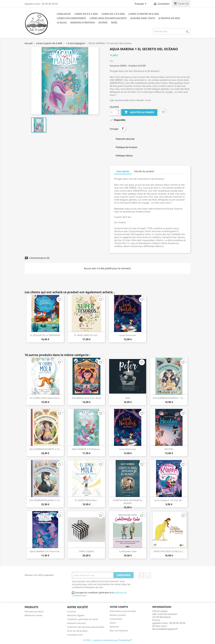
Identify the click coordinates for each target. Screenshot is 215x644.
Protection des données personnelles (86, 627)
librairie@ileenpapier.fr (165, 629)
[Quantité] (113, 112)
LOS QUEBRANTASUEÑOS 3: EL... (45, 449)
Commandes (116, 619)
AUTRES (103, 23)
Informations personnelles (123, 611)
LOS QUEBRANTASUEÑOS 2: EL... (45, 500)
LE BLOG (62, 23)
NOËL (114, 23)
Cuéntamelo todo (128, 551)
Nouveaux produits (34, 611)
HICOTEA (169, 449)
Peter (128, 398)
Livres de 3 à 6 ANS (113, 14)
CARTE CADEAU (86, 551)
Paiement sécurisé (76, 623)
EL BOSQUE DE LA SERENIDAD (45, 335)
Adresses (114, 627)
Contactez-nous (75, 635)
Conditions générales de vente (82, 619)
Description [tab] (123, 171)
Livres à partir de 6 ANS (144, 14)
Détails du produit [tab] (144, 171)
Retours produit (118, 615)
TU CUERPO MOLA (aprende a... (45, 398)
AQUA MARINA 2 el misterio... (86, 449)
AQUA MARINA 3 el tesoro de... (45, 551)
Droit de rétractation (77, 631)
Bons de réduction (119, 631)
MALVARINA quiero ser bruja (87, 398)
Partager (123, 129)
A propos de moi (169, 18)
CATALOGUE (64, 14)
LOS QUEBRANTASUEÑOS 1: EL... (169, 398)
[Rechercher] (172, 31)
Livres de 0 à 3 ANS (86, 14)
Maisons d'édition (83, 23)
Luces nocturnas (128, 335)
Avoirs (113, 623)
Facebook (141, 575)
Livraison (72, 611)
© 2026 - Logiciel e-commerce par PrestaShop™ (108, 640)
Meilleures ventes (34, 615)
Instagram (148, 575)
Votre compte (119, 607)
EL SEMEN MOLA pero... (87, 500)
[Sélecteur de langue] (141, 4)
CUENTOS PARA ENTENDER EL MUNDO (128, 502)
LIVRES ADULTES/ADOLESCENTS (108, 18)
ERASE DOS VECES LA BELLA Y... (169, 551)
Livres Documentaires (71, 18)
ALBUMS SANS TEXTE (143, 18)
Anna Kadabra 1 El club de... (169, 500)
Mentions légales (76, 615)
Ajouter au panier (139, 112)
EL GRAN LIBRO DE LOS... (87, 335)
